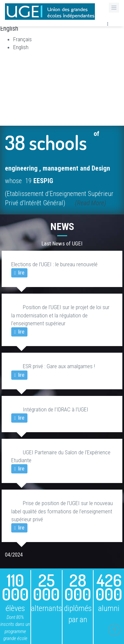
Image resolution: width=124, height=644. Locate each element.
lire (19, 273)
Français (22, 39)
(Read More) (91, 203)
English (21, 47)
